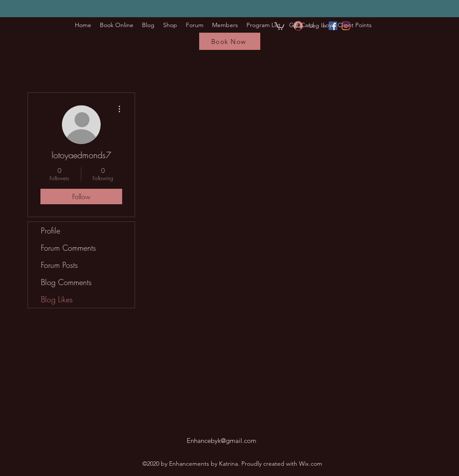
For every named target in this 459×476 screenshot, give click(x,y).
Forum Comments (68, 248)
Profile (51, 230)
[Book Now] (230, 41)
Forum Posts (59, 265)
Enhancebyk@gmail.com (222, 441)
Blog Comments (66, 282)
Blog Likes (57, 299)
